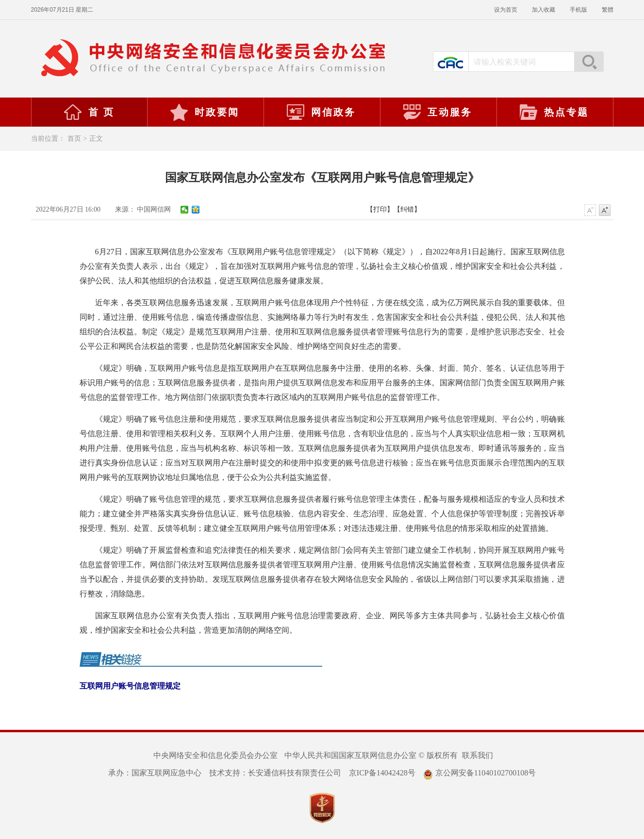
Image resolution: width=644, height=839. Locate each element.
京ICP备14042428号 (382, 773)
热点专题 (554, 112)
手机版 (578, 10)
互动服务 (437, 112)
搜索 (589, 62)
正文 (96, 139)
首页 (74, 139)
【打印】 (380, 209)
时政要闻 (204, 112)
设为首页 (506, 10)
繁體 (608, 10)
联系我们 (478, 755)
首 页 (89, 112)
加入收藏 (544, 10)
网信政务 (321, 112)
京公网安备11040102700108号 (479, 773)
